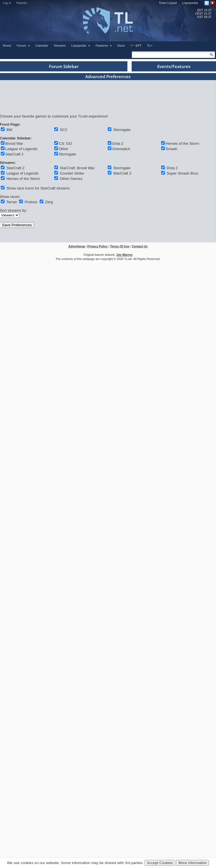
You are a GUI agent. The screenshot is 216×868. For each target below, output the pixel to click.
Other (63, 149)
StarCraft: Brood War (77, 168)
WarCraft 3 (122, 173)
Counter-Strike (71, 173)
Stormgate (121, 130)
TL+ (150, 46)
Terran (11, 202)
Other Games (71, 179)
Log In (7, 3)
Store (121, 46)
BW (9, 130)
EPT (136, 46)
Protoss (31, 202)
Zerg (49, 202)
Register (22, 3)
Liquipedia (190, 3)
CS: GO (65, 143)
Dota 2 (118, 143)
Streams (60, 46)
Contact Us (140, 246)
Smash (171, 149)
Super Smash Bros (182, 173)
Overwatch (121, 149)
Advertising (77, 246)
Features (104, 46)
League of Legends (21, 149)
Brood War (14, 143)
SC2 (63, 130)
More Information (193, 863)
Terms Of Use (120, 246)
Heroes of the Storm (182, 143)
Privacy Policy (97, 246)
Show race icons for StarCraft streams (38, 188)
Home (7, 46)
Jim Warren (125, 255)
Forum (24, 46)
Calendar (42, 46)
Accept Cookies (160, 863)
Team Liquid (168, 3)
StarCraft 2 (14, 154)
